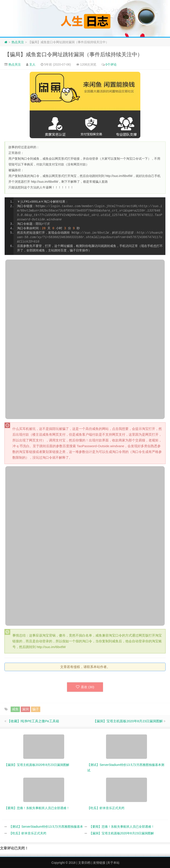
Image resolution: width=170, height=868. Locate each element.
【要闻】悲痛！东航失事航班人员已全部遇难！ (122, 827)
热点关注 (18, 42)
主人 (32, 64)
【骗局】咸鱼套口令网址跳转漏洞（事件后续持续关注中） (73, 54)
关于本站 (113, 863)
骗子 (36, 709)
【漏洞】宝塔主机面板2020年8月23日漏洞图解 (128, 721)
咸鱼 (15, 709)
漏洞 (25, 709)
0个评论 (111, 64)
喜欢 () (85, 687)
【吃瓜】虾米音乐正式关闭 (28, 833)
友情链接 (99, 863)
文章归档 (84, 863)
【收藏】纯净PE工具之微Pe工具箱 (33, 721)
